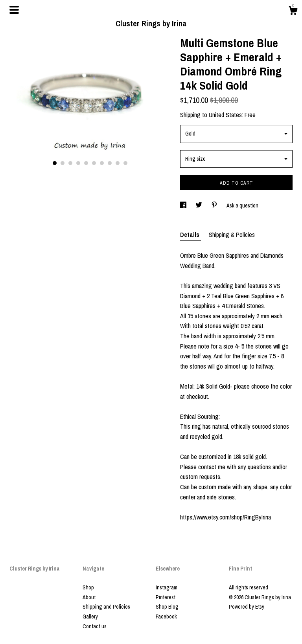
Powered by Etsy (247, 607)
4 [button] (78, 163)
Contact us (95, 626)
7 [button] (102, 163)
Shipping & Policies (232, 235)
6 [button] (94, 163)
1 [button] (55, 163)
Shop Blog (167, 607)
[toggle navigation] (14, 10)
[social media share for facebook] (184, 205)
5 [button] (86, 163)
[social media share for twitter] (199, 205)
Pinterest (166, 597)
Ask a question (242, 205)
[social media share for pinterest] (215, 205)
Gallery (90, 616)
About (89, 597)
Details (191, 235)
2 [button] (63, 163)
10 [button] (125, 163)
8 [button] (110, 163)
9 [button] (118, 163)
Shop (88, 587)
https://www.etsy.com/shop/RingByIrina (226, 517)
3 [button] (70, 163)
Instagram (167, 587)
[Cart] (293, 12)
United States (225, 115)
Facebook (166, 616)
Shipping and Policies (106, 607)
